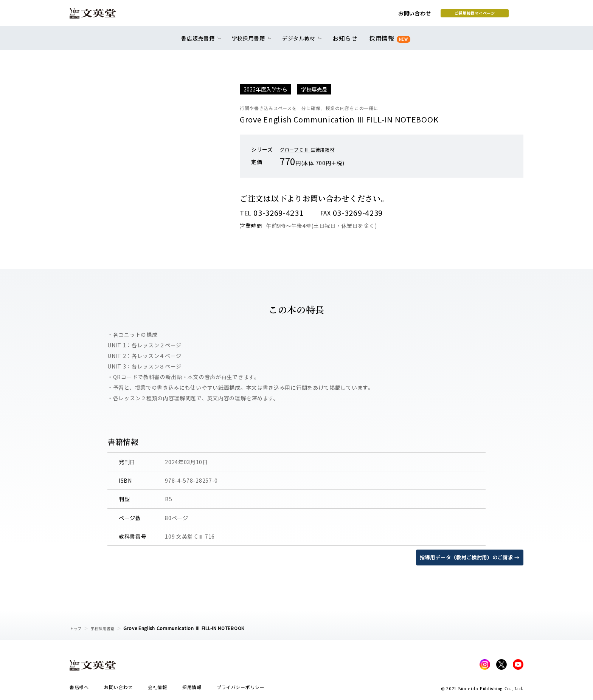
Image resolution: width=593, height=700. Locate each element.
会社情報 (158, 689)
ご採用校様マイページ (414, 15)
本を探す (490, 15)
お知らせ (347, 42)
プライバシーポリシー (241, 689)
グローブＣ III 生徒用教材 (312, 149)
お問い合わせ (354, 16)
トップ (77, 628)
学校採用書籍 (107, 628)
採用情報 (388, 43)
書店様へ (79, 689)
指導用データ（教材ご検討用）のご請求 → (466, 557)
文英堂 (99, 16)
